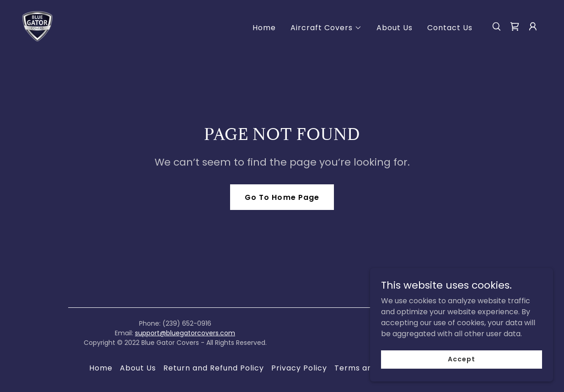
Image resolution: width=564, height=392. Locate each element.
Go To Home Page (282, 197)
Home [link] (264, 28)
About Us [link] (395, 28)
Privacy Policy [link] (299, 368)
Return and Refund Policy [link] (214, 368)
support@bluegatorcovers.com (185, 333)
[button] (326, 28)
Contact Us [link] (450, 28)
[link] (37, 26)
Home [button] (101, 368)
